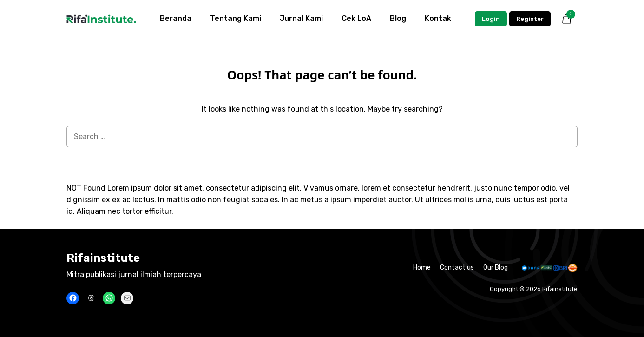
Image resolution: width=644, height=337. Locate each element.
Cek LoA (356, 18)
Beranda (176, 18)
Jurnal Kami (301, 18)
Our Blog (496, 268)
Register (530, 19)
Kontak (438, 18)
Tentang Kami (236, 18)
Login (491, 19)
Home (422, 268)
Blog (398, 18)
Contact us (457, 268)
